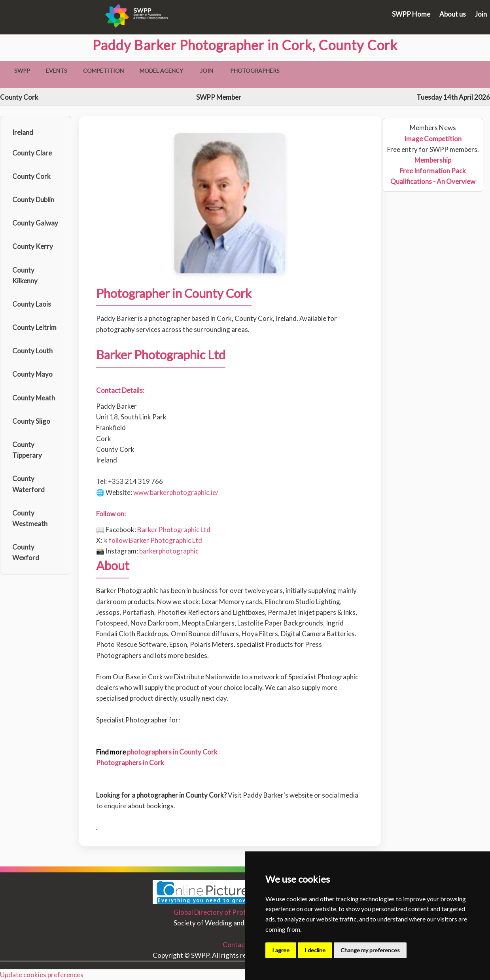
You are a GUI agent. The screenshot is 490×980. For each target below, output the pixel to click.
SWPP (22, 71)
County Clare (32, 153)
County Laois (32, 304)
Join (481, 14)
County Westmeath (30, 518)
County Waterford (28, 484)
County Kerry (33, 246)
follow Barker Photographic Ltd (153, 540)
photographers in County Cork (172, 752)
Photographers (255, 71)
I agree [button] (281, 950)
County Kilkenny (25, 275)
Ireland (23, 132)
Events (57, 71)
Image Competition (433, 139)
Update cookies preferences (42, 975)
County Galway (35, 223)
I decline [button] (315, 950)
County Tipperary (27, 450)
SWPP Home (411, 14)
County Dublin (33, 200)
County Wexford (26, 552)
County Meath (34, 398)
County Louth (32, 351)
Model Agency (161, 71)
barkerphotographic (169, 551)
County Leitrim (34, 327)
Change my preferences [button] (370, 950)
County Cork (31, 176)
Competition (103, 71)
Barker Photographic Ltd (174, 530)
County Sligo (31, 421)
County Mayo (32, 374)
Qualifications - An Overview (433, 181)
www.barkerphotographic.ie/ (176, 492)
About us (453, 14)
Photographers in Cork (130, 763)
